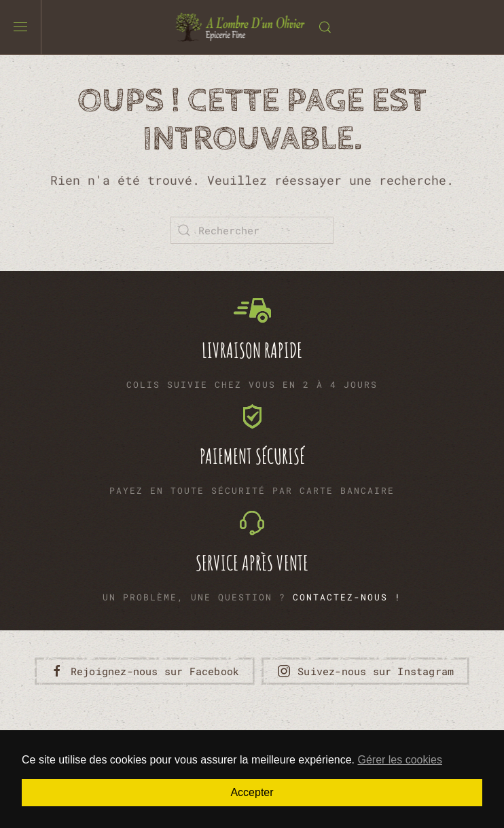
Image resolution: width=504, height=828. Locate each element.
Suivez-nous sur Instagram (365, 671)
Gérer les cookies (400, 760)
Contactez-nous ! (347, 597)
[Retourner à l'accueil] (240, 27)
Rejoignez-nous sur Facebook (145, 671)
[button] (20, 27)
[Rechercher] (252, 230)
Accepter (252, 792)
